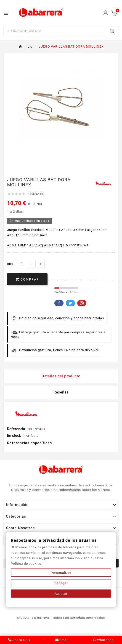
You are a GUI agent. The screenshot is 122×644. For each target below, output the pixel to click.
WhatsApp (103, 640)
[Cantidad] (22, 264)
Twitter (70, 303)
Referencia (17, 429)
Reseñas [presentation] (61, 392)
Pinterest (82, 303)
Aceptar (61, 594)
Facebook (59, 303)
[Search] (112, 31)
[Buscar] (55, 31)
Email (62, 640)
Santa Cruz (19, 640)
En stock (14, 436)
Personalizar (61, 573)
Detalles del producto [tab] (61, 376)
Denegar (61, 583)
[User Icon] (105, 13)
